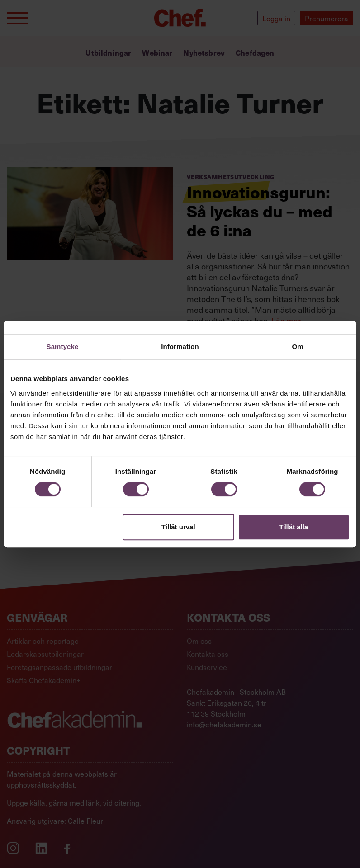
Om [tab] (297, 347)
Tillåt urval (178, 527)
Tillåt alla (294, 527)
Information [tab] (180, 347)
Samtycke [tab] (63, 347)
